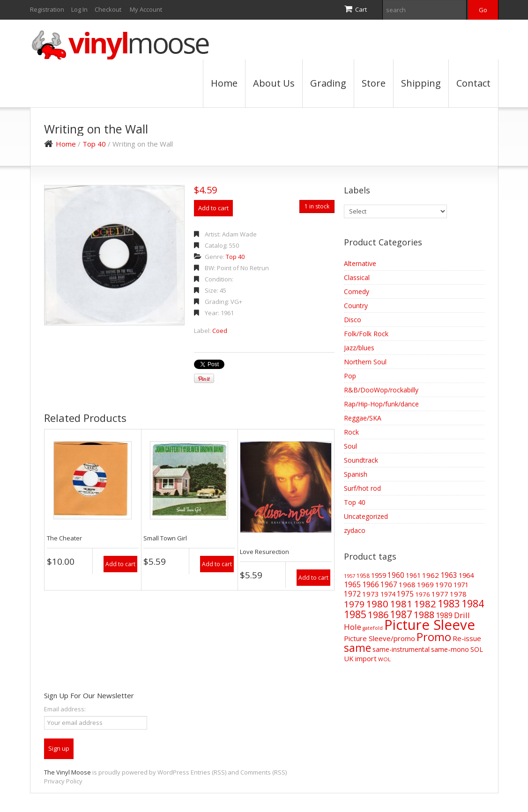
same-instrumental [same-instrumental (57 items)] (401, 649)
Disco (353, 320)
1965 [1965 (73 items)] (352, 584)
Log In (79, 9)
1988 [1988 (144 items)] (424, 615)
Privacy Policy (63, 781)
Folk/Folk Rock (366, 334)
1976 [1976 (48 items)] (423, 594)
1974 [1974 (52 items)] (388, 594)
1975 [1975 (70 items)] (405, 594)
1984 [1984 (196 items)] (473, 603)
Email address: (65, 709)
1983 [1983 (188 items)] (449, 603)
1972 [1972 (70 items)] (352, 594)
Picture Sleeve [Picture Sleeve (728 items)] (430, 625)
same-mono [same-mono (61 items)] (450, 649)
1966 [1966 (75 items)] (371, 584)
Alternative (360, 263)
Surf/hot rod (362, 488)
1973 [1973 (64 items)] (371, 594)
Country (356, 306)
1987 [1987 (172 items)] (401, 614)
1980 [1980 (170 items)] (377, 604)
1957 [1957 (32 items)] (350, 576)
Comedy (357, 292)
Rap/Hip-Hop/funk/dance (381, 404)
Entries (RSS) (208, 772)
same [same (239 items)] (357, 648)
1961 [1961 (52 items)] (413, 575)
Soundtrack (361, 460)
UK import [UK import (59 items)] (360, 658)
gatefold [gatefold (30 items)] (373, 628)
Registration (47, 9)
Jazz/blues (359, 348)
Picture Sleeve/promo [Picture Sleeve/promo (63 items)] (379, 638)
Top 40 (94, 144)
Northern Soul (365, 362)
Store (374, 83)
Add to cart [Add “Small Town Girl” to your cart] (217, 564)
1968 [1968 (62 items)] (407, 584)
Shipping (421, 83)
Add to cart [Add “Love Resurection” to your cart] (313, 578)
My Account (146, 9)
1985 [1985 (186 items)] (355, 614)
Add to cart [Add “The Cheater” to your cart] (120, 564)
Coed (220, 331)
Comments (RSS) (264, 772)
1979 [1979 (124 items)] (354, 604)
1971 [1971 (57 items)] (461, 585)
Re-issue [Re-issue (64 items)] (467, 638)
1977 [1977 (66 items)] (440, 594)
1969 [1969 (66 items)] (425, 584)
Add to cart (213, 208)
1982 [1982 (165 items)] (425, 604)
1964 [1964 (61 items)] (466, 575)
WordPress (173, 772)
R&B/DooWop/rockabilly (381, 390)
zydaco (355, 530)
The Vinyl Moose (67, 772)
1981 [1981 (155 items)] (401, 604)
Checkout (108, 9)
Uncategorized (366, 516)
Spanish (356, 474)
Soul (350, 446)
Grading (328, 83)
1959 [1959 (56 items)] (379, 575)
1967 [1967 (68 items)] (389, 585)
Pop (350, 376)
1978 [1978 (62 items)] (458, 594)
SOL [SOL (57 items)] (477, 649)
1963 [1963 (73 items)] (449, 575)
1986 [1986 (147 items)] (378, 615)
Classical (357, 277)
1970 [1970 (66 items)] (444, 584)
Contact (473, 83)
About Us (274, 83)
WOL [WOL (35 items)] (384, 659)
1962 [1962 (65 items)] (431, 575)
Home (224, 83)
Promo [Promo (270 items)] (434, 637)
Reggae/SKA (363, 418)
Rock (351, 432)
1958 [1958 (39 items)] (363, 576)
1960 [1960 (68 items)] (396, 575)
